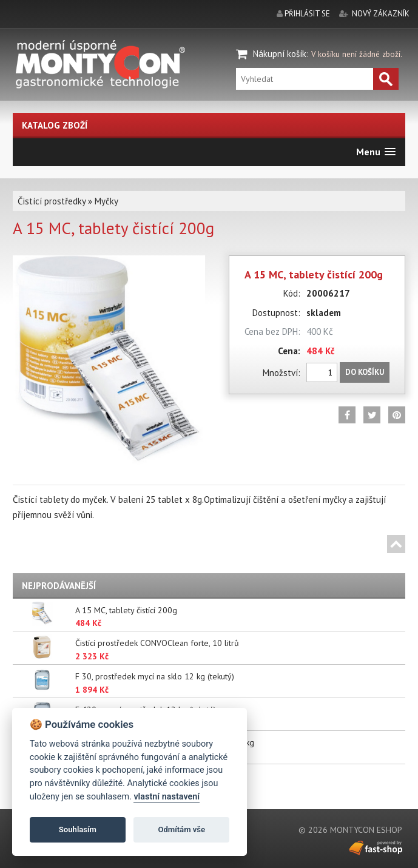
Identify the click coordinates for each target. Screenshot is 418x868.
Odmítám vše (181, 829)
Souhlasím (78, 829)
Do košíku (365, 372)
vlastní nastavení (167, 797)
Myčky (106, 201)
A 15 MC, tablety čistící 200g (126, 610)
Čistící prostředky (52, 201)
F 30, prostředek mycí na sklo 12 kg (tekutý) (155, 676)
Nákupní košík (280, 54)
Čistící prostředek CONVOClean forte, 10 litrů (157, 643)
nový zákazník (381, 14)
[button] (376, 152)
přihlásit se (307, 14)
